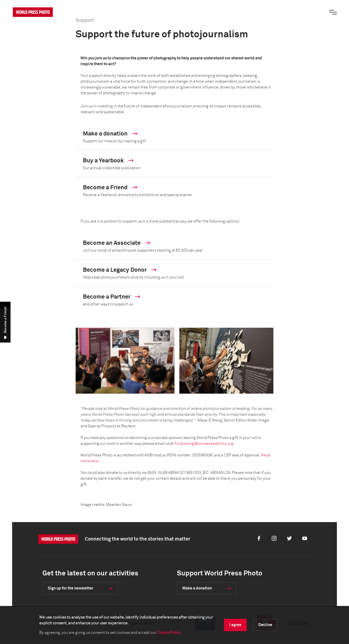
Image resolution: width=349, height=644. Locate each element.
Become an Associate (117, 243)
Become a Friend (110, 188)
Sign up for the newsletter (71, 588)
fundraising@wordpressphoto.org (204, 444)
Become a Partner (111, 297)
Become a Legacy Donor (120, 270)
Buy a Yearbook (108, 161)
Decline (265, 625)
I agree (235, 625)
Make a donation (110, 134)
